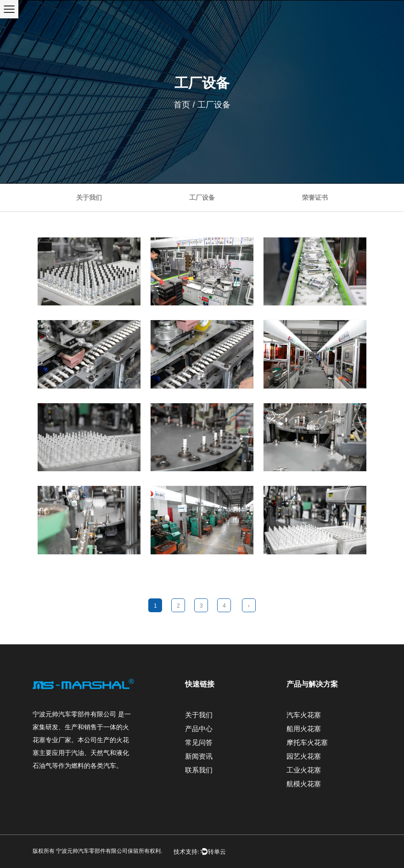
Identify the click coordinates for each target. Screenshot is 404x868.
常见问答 (199, 742)
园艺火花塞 (304, 756)
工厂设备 (202, 197)
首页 (182, 105)
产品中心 (199, 729)
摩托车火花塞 (307, 742)
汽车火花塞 (304, 715)
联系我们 (199, 770)
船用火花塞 (304, 729)
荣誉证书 (315, 197)
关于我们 (89, 197)
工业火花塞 (304, 770)
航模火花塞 (304, 784)
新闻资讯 (199, 756)
